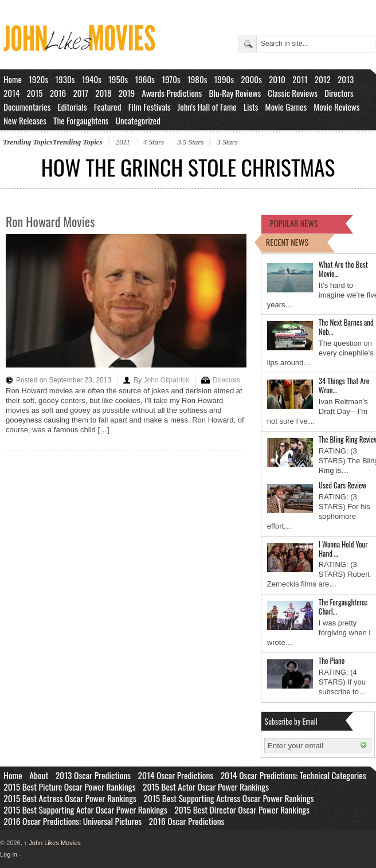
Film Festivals (150, 107)
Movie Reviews (336, 107)
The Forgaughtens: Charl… (343, 607)
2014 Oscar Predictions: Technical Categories (293, 775)
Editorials (72, 107)
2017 (81, 93)
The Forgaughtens (81, 120)
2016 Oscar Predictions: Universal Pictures (73, 821)
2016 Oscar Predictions (187, 821)
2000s (251, 79)
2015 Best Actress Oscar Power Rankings (70, 798)
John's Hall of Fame (207, 107)
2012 (323, 79)
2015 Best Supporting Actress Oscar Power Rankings (228, 798)
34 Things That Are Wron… (344, 385)
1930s (65, 79)
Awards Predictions (172, 93)
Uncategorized (138, 120)
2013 (346, 79)
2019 (127, 93)
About (39, 775)
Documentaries (27, 107)
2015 (34, 93)
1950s (118, 79)
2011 (300, 79)
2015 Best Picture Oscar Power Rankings (69, 787)
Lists (251, 107)
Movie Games (286, 107)
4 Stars (154, 142)
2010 (277, 79)
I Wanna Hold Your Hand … (343, 549)
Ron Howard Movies (50, 221)
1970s (171, 79)
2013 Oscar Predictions (93, 775)
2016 (58, 93)
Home (13, 79)
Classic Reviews (293, 93)
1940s (92, 79)
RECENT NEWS (287, 242)
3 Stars (227, 142)
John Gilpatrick (166, 380)
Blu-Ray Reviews (235, 93)
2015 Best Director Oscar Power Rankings (242, 810)
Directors (339, 93)
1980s (197, 79)
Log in (9, 854)
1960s (145, 79)
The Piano (332, 660)
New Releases (25, 120)
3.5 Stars (190, 142)
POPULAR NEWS (294, 223)
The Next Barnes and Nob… (346, 327)
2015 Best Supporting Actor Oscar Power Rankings (85, 810)
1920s (38, 79)
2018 (103, 93)
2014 (11, 93)
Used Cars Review (342, 485)
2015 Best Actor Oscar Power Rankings (206, 787)
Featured (108, 107)
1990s (224, 79)
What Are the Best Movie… (343, 269)
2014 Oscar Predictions (176, 775)
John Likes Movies (52, 843)
